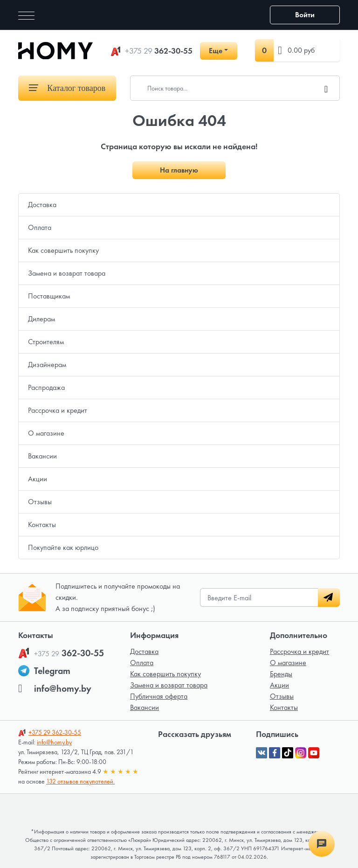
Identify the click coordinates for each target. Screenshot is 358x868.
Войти (305, 15)
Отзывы (40, 502)
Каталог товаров (67, 88)
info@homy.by (63, 688)
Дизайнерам (47, 365)
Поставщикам (49, 296)
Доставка (42, 205)
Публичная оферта (159, 696)
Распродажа (46, 387)
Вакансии (42, 456)
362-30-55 (159, 51)
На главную (179, 170)
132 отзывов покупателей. (80, 781)
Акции (38, 479)
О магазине (46, 433)
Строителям (46, 342)
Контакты (42, 524)
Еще (216, 51)
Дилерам (41, 319)
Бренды (281, 674)
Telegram (52, 671)
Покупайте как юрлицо (63, 547)
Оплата (40, 227)
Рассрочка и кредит (58, 410)
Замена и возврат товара (67, 273)
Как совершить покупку (63, 250)
